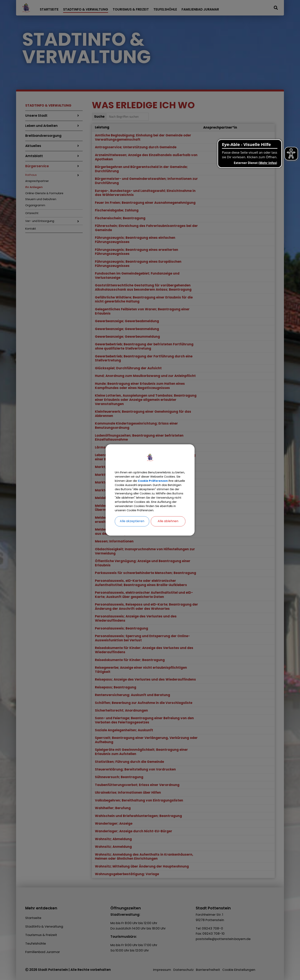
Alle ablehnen (168, 528)
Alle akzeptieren (132, 528)
